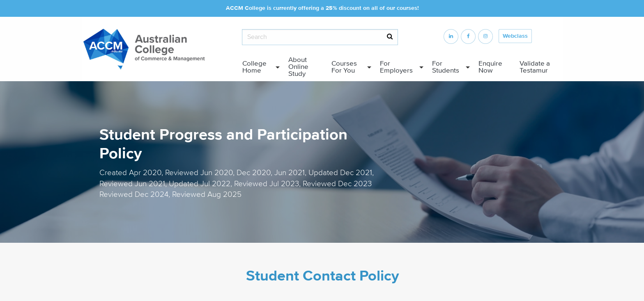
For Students (446, 67)
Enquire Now (490, 67)
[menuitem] (259, 67)
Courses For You (344, 67)
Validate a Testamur (535, 67)
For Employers (396, 67)
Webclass (515, 36)
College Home (254, 67)
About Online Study (298, 67)
